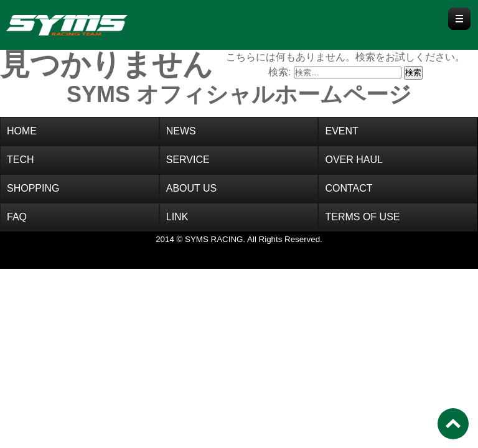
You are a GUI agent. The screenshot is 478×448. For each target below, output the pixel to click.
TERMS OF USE (362, 217)
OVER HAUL (354, 160)
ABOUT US (192, 188)
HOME (22, 131)
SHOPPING (33, 188)
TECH (21, 160)
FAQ (17, 217)
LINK (177, 217)
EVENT (341, 131)
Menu (459, 19)
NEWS (181, 131)
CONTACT (349, 188)
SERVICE (188, 160)
